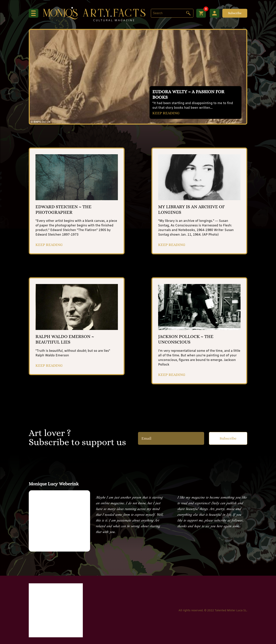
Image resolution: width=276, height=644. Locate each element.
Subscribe (235, 13)
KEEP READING (166, 113)
